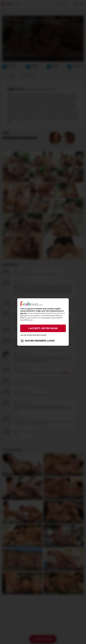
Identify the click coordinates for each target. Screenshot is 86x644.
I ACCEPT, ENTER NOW (43, 328)
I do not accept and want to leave (33, 335)
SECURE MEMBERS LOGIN (40, 341)
